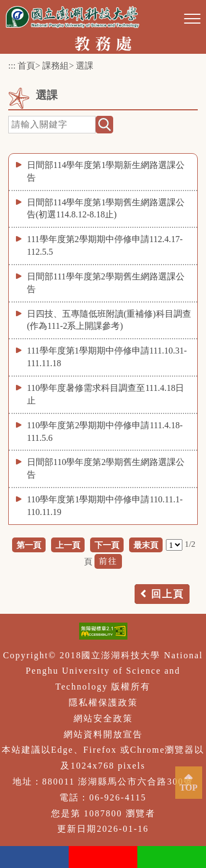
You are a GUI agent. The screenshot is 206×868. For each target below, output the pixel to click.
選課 (85, 66)
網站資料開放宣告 (103, 734)
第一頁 (29, 545)
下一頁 (107, 545)
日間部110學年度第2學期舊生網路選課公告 (106, 468)
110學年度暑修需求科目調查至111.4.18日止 (105, 394)
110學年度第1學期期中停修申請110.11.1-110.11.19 (105, 506)
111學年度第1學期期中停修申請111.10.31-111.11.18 (107, 357)
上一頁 (68, 545)
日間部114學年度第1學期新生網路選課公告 (106, 171)
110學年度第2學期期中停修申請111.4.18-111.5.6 (105, 432)
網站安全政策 (103, 718)
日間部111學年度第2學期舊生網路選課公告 (106, 283)
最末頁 (146, 545)
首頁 (26, 66)
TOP (189, 788)
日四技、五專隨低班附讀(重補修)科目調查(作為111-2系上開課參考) (109, 320)
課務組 (55, 66)
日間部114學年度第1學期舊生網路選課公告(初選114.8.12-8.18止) (106, 209)
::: (12, 66)
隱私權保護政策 (103, 702)
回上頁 (168, 594)
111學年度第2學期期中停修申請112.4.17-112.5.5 (105, 245)
